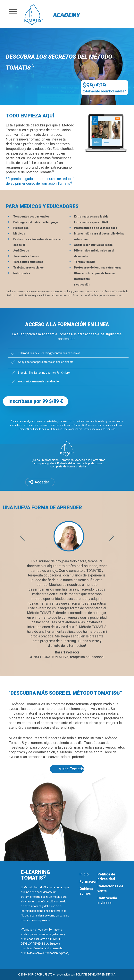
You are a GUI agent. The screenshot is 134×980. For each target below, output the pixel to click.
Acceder (42, 482)
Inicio (84, 874)
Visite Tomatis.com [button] (71, 769)
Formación (88, 881)
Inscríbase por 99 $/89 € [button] (36, 401)
